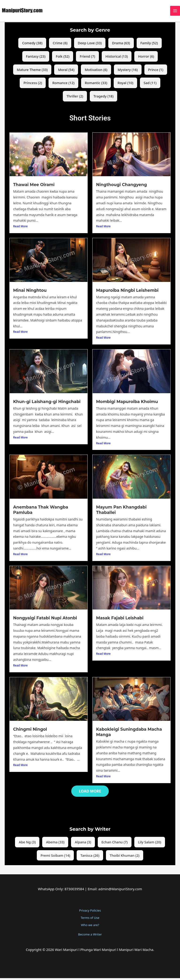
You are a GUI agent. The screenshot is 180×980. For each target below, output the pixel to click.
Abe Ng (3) (27, 844)
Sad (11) (150, 85)
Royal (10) (125, 85)
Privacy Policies (90, 912)
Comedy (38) (32, 45)
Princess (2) (33, 85)
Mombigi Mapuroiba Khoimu (127, 404)
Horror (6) (146, 59)
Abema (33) (55, 844)
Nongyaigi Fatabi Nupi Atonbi (45, 620)
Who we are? (90, 927)
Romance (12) (63, 85)
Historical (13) (117, 59)
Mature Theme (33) (32, 72)
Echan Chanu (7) (115, 844)
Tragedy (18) (103, 98)
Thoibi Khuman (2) (125, 857)
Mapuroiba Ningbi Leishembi (127, 292)
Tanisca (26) (90, 857)
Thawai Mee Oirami (34, 187)
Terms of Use (90, 920)
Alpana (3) (83, 844)
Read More (20, 229)
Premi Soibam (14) (55, 857)
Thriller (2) (75, 98)
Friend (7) (87, 59)
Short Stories (90, 120)
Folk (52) (63, 59)
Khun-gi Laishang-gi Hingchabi (47, 404)
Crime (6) (60, 45)
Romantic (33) (96, 85)
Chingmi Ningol (30, 731)
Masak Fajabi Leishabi (120, 620)
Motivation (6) (96, 72)
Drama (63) (121, 45)
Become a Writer (90, 936)
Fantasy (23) (36, 59)
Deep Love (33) (90, 45)
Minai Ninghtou (30, 292)
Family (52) (149, 45)
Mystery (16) (128, 72)
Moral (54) (66, 72)
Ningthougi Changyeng (121, 187)
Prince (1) (156, 72)
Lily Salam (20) (150, 844)
